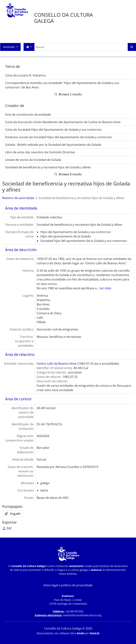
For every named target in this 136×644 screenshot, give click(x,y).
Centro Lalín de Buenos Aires (57, 364)
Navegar (9, 47)
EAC (7, 528)
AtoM (80, 633)
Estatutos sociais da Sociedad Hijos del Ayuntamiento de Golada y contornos (59, 137)
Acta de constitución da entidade (28, 115)
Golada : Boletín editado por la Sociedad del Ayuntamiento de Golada (53, 145)
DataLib (94, 633)
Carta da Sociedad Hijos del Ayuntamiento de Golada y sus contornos (53, 130)
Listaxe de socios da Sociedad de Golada (33, 160)
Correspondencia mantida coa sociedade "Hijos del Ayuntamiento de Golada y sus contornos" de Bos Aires (62, 85)
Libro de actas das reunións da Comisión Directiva (40, 152)
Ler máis (105, 288)
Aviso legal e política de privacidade (68, 585)
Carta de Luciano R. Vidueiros (26, 75)
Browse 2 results (68, 94)
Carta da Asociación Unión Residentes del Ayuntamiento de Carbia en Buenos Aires (63, 122)
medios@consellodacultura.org (82, 615)
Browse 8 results (68, 174)
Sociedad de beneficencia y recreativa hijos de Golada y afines (48, 167)
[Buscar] (81, 47)
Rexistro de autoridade (18, 198)
